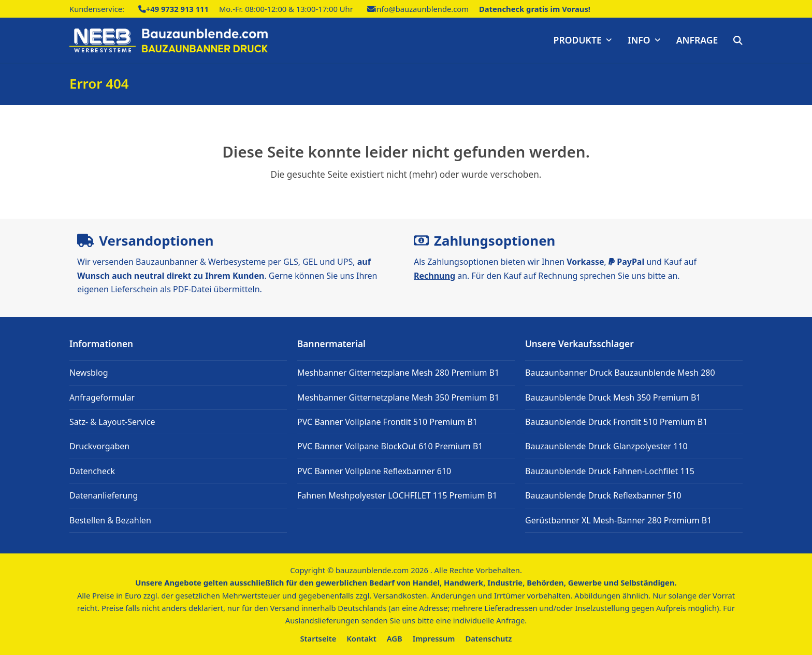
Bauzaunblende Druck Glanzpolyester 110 (606, 446)
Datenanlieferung (104, 495)
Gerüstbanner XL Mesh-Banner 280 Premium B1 (618, 520)
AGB (395, 638)
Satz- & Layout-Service (112, 422)
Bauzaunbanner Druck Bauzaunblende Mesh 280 (620, 373)
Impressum (434, 638)
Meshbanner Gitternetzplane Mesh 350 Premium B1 (398, 397)
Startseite (318, 638)
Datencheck (92, 471)
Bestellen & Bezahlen (110, 520)
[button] (738, 40)
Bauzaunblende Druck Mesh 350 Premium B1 (613, 397)
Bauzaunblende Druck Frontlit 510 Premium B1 (616, 422)
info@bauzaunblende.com (422, 9)
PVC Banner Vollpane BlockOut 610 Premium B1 (390, 446)
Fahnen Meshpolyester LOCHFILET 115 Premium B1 (397, 495)
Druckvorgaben (99, 446)
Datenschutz (488, 638)
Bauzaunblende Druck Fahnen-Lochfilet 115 (610, 471)
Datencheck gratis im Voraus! (535, 9)
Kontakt (361, 638)
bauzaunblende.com (372, 570)
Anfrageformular (102, 397)
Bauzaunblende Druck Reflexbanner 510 (603, 495)
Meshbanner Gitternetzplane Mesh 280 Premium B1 (398, 373)
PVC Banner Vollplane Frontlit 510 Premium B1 (387, 422)
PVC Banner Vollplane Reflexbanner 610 (374, 471)
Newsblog (89, 373)
